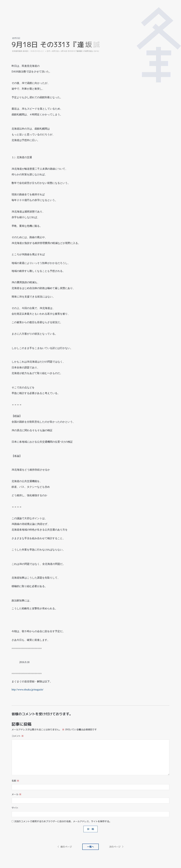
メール (16, 794)
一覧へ (90, 847)
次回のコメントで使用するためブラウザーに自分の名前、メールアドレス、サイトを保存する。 (63, 821)
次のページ (117, 847)
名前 (15, 781)
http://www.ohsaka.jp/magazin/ (28, 690)
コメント (18, 736)
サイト (15, 808)
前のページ (64, 847)
